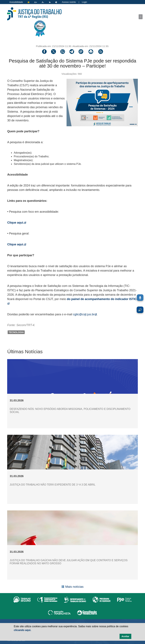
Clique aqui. (17, 223)
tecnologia (16, 332)
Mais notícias (74, 587)
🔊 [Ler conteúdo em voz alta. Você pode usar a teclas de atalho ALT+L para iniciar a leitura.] (140, 310)
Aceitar (125, 636)
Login (84, 2)
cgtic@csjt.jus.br (85, 314)
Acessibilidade (16, 2)
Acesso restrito (69, 2)
